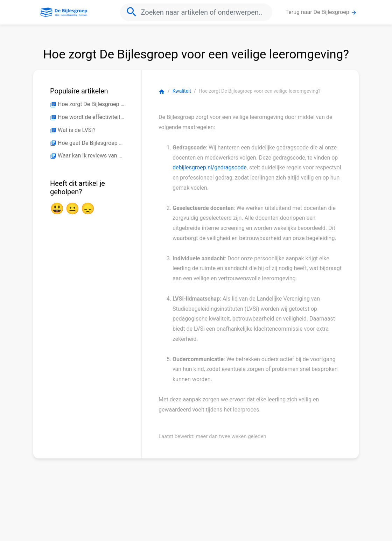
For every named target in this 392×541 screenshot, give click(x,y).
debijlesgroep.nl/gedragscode (210, 167)
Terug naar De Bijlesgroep (321, 12)
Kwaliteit (182, 91)
